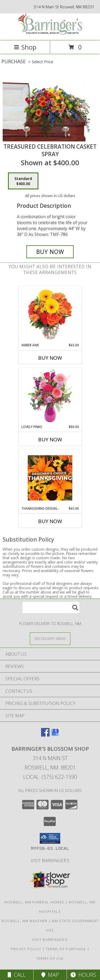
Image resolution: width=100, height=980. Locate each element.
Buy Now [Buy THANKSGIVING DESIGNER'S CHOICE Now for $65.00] (50, 521)
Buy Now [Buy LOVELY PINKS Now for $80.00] (50, 440)
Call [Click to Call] (17, 975)
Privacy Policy (26, 949)
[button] (50, 838)
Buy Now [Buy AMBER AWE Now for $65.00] (50, 358)
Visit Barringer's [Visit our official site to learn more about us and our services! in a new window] (50, 860)
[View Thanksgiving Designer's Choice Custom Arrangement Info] (50, 478)
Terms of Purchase (66, 949)
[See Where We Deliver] (50, 638)
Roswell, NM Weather (25, 921)
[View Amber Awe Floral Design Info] (50, 314)
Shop (25, 47)
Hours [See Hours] (83, 975)
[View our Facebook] (45, 735)
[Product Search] (51, 608)
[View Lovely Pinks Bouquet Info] (50, 396)
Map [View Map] (50, 975)
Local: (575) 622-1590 (50, 777)
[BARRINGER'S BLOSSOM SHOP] (50, 33)
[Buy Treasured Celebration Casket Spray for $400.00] (50, 252)
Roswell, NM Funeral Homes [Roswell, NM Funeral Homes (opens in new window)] (35, 902)
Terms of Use (50, 958)
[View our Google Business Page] (55, 735)
